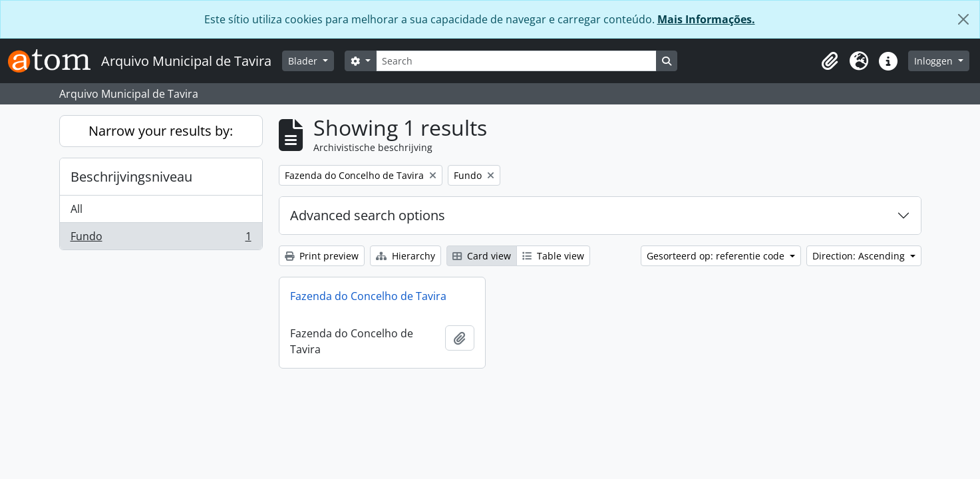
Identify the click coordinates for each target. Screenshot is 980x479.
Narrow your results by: (161, 131)
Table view (553, 256)
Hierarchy (406, 256)
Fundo (161, 239)
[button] (830, 61)
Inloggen (935, 61)
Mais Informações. (706, 19)
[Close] (963, 19)
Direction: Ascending (860, 256)
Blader (304, 61)
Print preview (322, 256)
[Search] (516, 61)
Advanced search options (368, 215)
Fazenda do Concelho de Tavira (368, 296)
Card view (482, 256)
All (77, 209)
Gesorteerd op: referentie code (717, 256)
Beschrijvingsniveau (131, 177)
